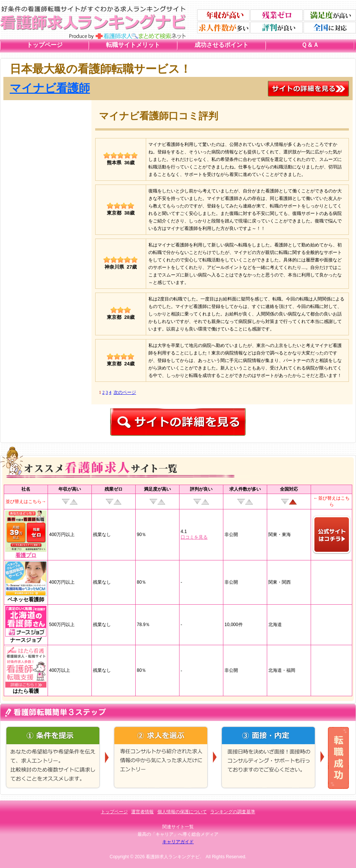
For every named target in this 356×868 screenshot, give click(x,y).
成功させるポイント (221, 45)
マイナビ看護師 (50, 88)
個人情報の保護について (182, 812)
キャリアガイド (178, 842)
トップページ (45, 45)
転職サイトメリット (133, 45)
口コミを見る (194, 537)
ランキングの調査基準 (233, 812)
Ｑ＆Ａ (310, 45)
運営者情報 (142, 812)
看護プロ (26, 555)
